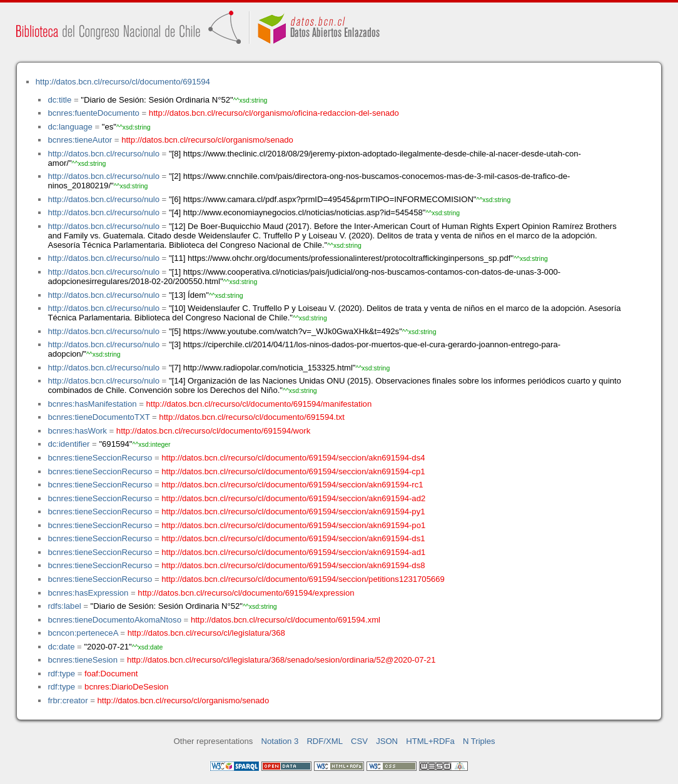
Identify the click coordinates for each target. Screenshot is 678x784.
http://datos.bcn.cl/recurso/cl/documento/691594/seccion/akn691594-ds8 (293, 565)
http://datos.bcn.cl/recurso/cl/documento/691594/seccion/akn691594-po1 (293, 525)
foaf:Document (111, 674)
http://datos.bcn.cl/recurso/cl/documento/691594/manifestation (259, 404)
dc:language (70, 127)
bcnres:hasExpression (88, 593)
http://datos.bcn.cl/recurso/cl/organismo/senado (207, 140)
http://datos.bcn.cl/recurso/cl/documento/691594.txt (252, 417)
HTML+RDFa (430, 741)
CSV (359, 741)
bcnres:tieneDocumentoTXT (99, 417)
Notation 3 (280, 741)
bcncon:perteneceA (83, 633)
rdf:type (61, 674)
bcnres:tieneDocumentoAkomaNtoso (114, 620)
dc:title (59, 100)
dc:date (61, 647)
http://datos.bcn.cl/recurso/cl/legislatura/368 (206, 633)
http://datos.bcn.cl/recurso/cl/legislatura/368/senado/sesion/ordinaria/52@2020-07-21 (281, 660)
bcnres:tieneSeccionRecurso (100, 458)
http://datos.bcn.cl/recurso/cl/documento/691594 (123, 82)
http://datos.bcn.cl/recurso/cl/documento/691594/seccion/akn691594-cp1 (293, 471)
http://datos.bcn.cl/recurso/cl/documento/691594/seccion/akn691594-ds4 (293, 458)
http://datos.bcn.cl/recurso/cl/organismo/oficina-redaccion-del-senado (274, 113)
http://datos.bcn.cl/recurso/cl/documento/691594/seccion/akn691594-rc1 (292, 485)
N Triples (479, 741)
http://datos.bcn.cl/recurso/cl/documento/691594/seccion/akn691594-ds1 (293, 538)
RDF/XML (325, 741)
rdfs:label (64, 606)
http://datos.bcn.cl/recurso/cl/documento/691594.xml (286, 620)
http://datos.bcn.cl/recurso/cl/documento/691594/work (213, 431)
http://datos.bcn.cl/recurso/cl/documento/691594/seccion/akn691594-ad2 (293, 498)
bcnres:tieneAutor (80, 140)
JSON (387, 741)
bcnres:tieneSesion (83, 660)
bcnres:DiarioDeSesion (126, 687)
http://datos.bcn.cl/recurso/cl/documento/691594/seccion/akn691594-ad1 (293, 552)
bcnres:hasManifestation (92, 404)
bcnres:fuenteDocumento (93, 113)
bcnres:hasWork (77, 431)
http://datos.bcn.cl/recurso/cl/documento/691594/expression (246, 593)
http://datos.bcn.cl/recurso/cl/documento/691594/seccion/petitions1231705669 (303, 579)
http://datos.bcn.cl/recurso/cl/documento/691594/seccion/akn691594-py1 (293, 512)
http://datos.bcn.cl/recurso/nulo (104, 154)
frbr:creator (68, 700)
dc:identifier (68, 444)
